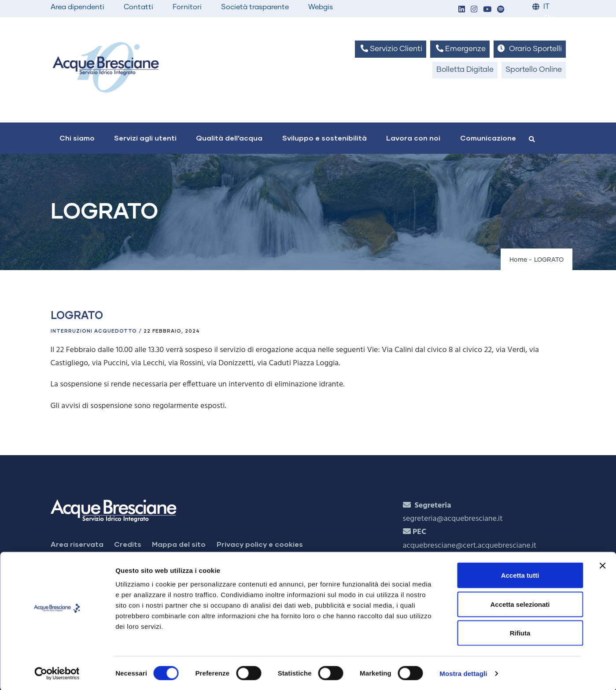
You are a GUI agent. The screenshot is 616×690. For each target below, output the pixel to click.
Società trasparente (255, 7)
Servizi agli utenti (145, 138)
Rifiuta (520, 632)
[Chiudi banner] (602, 565)
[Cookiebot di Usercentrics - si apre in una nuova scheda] (57, 673)
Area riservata (77, 544)
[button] (462, 10)
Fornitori (187, 7)
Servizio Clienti (391, 49)
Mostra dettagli (463, 673)
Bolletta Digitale (465, 70)
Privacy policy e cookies (260, 544)
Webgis (321, 7)
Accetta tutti (520, 574)
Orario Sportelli (529, 49)
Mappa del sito (179, 544)
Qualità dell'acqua (229, 138)
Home (518, 260)
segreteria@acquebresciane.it (453, 519)
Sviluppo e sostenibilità (325, 138)
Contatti (138, 7)
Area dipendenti (77, 7)
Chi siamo (77, 138)
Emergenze (460, 49)
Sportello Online (534, 70)
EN (548, 18)
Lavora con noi (413, 138)
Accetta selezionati (520, 603)
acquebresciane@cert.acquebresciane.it (470, 546)
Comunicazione (488, 138)
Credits (128, 544)
